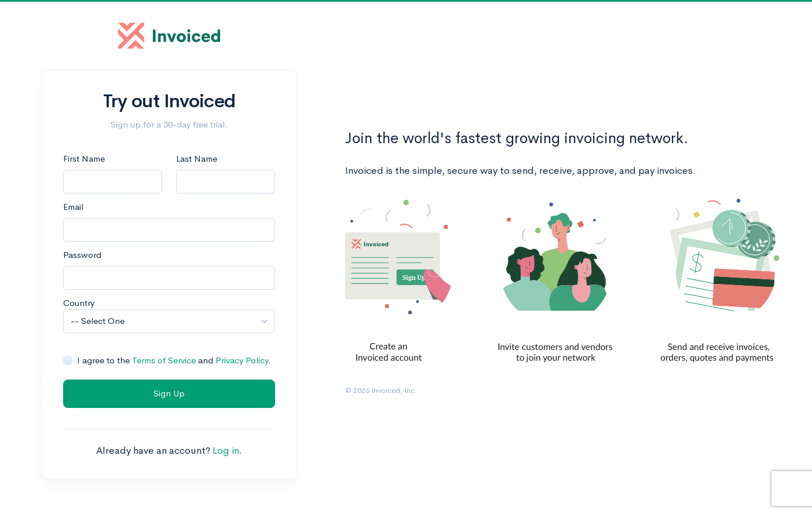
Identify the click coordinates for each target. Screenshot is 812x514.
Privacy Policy (242, 360)
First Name (84, 158)
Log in (226, 451)
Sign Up (169, 393)
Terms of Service (164, 360)
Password (82, 255)
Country (79, 303)
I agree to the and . (174, 360)
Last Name (197, 158)
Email (73, 207)
